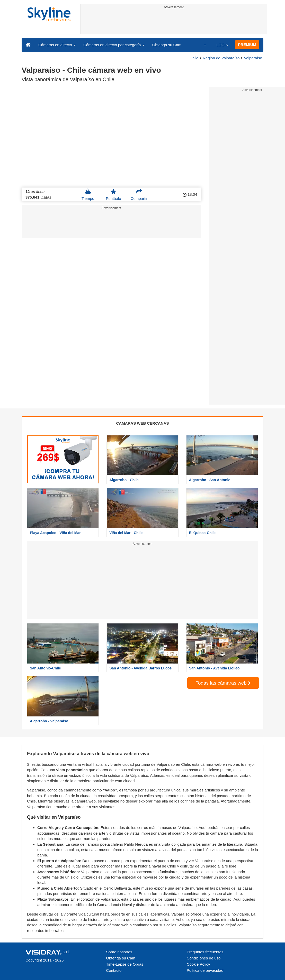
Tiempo (88, 194)
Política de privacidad (205, 970)
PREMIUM (247, 45)
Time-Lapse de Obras (125, 964)
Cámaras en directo (57, 45)
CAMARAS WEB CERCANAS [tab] (143, 423)
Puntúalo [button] (113, 194)
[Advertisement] (174, 22)
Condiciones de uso (204, 958)
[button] (202, 45)
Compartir (139, 194)
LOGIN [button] (222, 45)
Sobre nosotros (119, 952)
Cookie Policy (198, 964)
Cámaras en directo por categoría (114, 45)
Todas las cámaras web (223, 683)
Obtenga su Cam (167, 45)
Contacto (114, 970)
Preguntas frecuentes (205, 952)
